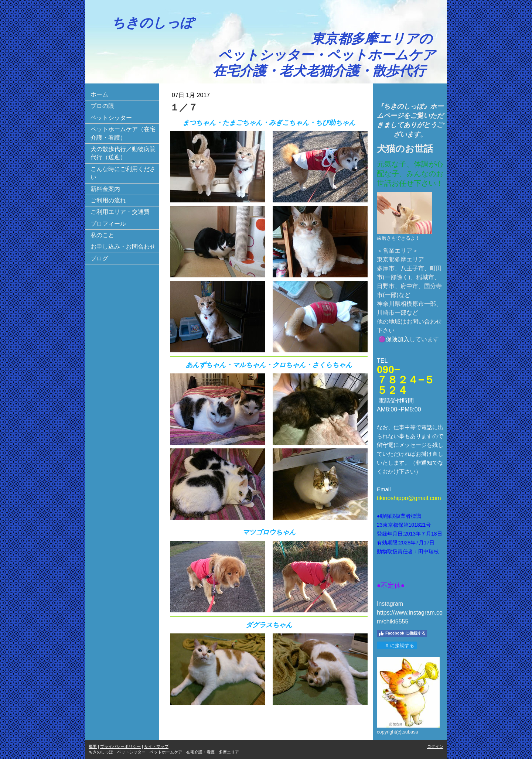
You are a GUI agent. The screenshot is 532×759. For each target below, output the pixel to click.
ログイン (435, 746)
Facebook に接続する (402, 633)
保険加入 (398, 339)
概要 (93, 746)
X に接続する (397, 645)
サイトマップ (156, 746)
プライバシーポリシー (120, 746)
